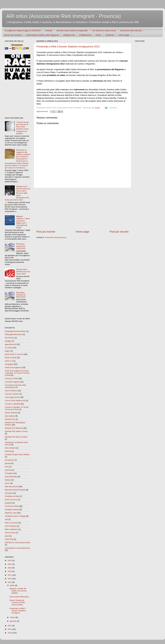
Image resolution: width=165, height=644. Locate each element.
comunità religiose (12, 382)
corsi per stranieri (12, 394)
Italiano (8, 480)
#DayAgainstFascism (14, 334)
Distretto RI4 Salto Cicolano (16, 437)
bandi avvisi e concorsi (14, 354)
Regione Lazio (11, 513)
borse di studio (11, 358)
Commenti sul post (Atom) (55, 237)
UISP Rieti (9, 539)
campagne (9, 364)
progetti (8, 503)
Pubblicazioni (85, 35)
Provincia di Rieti (12, 506)
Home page (124, 35)
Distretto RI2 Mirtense (14, 428)
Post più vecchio (119, 232)
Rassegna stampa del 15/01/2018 (21, 246)
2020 (10, 568)
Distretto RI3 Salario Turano (16, 431)
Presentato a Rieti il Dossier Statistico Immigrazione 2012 (68, 47)
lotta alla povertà (12, 486)
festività (8, 451)
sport (7, 536)
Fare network (10, 448)
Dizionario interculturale (131, 31)
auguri (7, 351)
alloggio (8, 341)
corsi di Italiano (11, 391)
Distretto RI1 (10, 419)
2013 (10, 582)
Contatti (49, 31)
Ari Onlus (9, 348)
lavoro (7, 483)
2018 (10, 571)
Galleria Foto (69, 35)
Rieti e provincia (11, 523)
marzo (13, 617)
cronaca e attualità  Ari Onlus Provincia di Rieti (17, 408)
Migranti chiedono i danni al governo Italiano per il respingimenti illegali (23, 222)
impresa (8, 470)
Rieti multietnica (11, 529)
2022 (10, 560)
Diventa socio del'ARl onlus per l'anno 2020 (23, 272)
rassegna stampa (12, 509)
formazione (9, 460)
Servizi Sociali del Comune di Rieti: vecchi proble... (17, 602)
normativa (9, 493)
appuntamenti (42, 111)
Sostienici (110, 35)
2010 (10, 633)
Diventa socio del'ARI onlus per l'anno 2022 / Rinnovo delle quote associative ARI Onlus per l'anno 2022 (18, 193)
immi (7, 467)
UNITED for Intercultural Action (18, 543)
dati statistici (10, 416)
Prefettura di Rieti (12, 496)
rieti (6, 519)
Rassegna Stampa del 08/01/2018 (21, 295)
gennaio (13, 621)
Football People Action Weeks (17, 455)
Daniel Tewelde (11, 413)
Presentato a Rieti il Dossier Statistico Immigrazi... (18, 611)
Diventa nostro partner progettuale (72, 31)
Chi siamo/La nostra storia (104, 31)
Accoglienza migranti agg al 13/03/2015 (23, 31)
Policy (98, 35)
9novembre (9, 338)
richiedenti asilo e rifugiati (15, 516)
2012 (10, 626)
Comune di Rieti (11, 378)
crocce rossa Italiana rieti (15, 401)
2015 (10, 579)
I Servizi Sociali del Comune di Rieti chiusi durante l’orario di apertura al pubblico (22, 128)
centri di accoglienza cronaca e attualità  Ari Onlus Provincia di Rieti (17, 373)
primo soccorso (11, 500)
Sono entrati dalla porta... (20, 597)
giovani (8, 463)
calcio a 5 (9, 361)
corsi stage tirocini (12, 397)
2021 (10, 564)
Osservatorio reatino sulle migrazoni (42, 35)
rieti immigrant (11, 526)
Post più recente (46, 232)
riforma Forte (10, 533)
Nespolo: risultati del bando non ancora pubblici (18, 591)
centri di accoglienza (13, 367)
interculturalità (11, 477)
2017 (10, 575)
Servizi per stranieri (13, 35)
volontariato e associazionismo (17, 548)
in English (9, 473)
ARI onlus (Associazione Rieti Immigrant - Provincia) (64, 16)
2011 (10, 629)
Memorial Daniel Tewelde (15, 490)
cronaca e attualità (12, 404)
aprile (12, 585)
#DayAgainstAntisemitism (15, 331)
